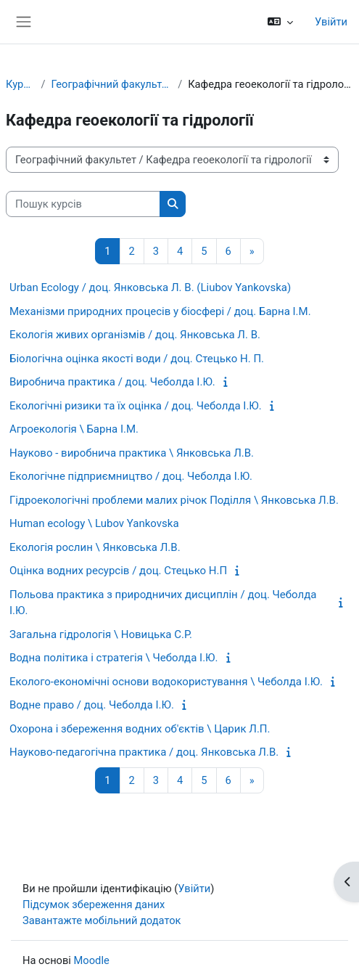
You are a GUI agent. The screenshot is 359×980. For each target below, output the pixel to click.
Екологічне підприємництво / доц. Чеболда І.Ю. (131, 476)
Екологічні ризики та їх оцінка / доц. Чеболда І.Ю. (136, 406)
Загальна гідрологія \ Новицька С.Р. (101, 634)
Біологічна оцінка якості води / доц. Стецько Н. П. (137, 359)
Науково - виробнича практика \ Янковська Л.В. (132, 453)
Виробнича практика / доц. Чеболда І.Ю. (112, 382)
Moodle (92, 960)
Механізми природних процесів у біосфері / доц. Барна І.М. (160, 311)
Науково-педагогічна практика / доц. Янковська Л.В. (144, 752)
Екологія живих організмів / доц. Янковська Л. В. (135, 335)
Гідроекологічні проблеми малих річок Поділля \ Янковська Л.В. (174, 500)
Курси (20, 84)
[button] (280, 22)
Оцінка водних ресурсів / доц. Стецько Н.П (118, 571)
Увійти (331, 22)
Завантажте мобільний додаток (102, 920)
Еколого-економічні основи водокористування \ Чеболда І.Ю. (166, 682)
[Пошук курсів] (83, 204)
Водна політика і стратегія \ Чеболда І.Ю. (114, 658)
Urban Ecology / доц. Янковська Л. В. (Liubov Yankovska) (150, 287)
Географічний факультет (111, 84)
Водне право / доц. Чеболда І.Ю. (92, 705)
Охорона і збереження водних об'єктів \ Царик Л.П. (140, 729)
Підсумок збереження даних (94, 905)
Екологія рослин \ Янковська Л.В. (95, 547)
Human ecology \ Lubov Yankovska (94, 523)
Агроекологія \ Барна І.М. (74, 429)
